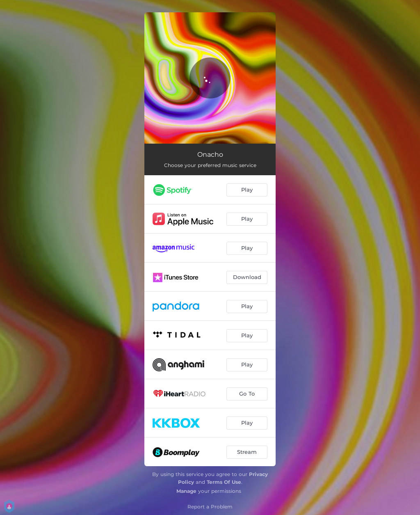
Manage (186, 491)
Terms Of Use (224, 482)
